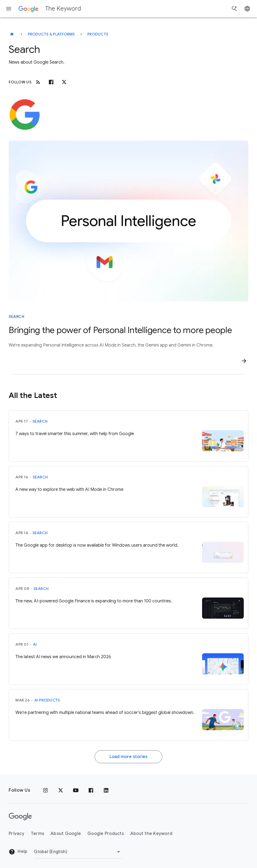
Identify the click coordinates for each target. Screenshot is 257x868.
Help (18, 852)
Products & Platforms (51, 34)
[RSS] (38, 82)
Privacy (17, 834)
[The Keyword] (12, 34)
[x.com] (64, 82)
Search (40, 421)
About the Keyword (151, 834)
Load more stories (128, 757)
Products (98, 34)
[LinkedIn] (106, 790)
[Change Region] (78, 852)
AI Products (47, 700)
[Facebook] (51, 82)
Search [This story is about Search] (17, 316)
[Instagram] (45, 790)
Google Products (106, 834)
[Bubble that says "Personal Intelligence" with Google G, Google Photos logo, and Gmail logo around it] (128, 221)
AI (35, 644)
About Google (66, 834)
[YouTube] (76, 790)
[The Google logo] (20, 817)
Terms (37, 834)
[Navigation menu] (9, 9)
